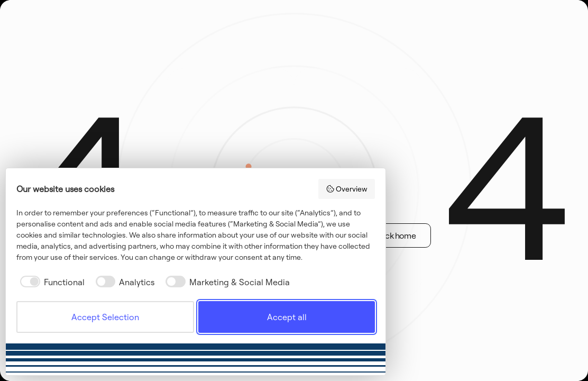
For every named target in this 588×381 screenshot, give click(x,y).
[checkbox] (50, 282)
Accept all (287, 317)
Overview (347, 189)
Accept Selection (105, 317)
